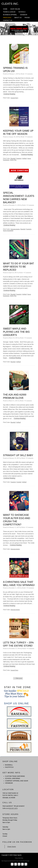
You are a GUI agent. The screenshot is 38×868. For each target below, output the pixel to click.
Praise (27, 18)
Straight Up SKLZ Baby (18, 455)
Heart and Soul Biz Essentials (23, 861)
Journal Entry (14, 98)
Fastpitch (19, 158)
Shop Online (15, 9)
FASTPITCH (9, 767)
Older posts (18, 678)
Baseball (13, 158)
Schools (22, 12)
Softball (24, 158)
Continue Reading (9, 94)
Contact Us (8, 20)
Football (19, 482)
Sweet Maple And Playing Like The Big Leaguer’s (16, 332)
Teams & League (9, 12)
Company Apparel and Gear (17, 781)
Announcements (15, 229)
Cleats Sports (12, 847)
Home (5, 9)
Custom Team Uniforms (15, 776)
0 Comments (29, 74)
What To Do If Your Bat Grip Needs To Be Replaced (18, 267)
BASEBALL (9, 765)
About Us (18, 18)
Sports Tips (13, 160)
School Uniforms (13, 778)
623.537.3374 (13, 808)
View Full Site (19, 858)
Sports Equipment (8, 231)
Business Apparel (10, 15)
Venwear (24, 15)
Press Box (7, 18)
